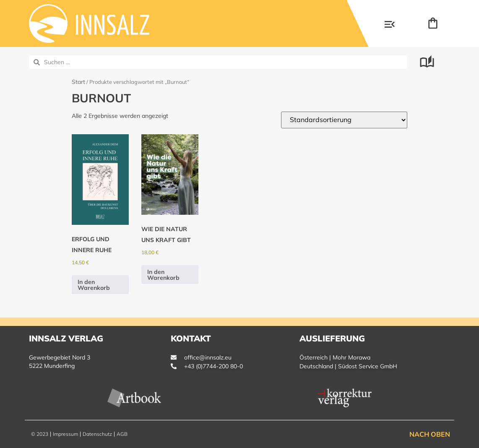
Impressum (65, 434)
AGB (122, 434)
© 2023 (40, 434)
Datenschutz (97, 434)
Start (78, 82)
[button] (390, 25)
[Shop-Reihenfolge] (344, 120)
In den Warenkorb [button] (94, 285)
